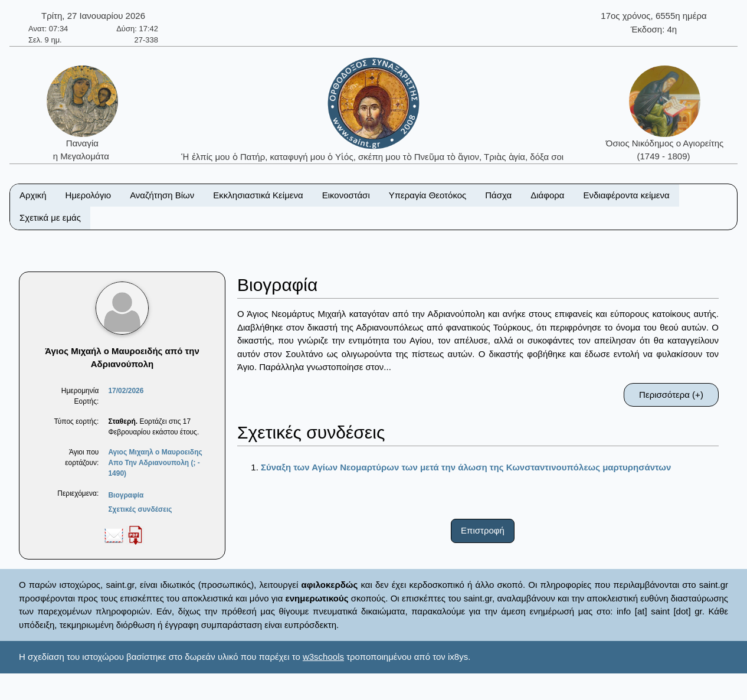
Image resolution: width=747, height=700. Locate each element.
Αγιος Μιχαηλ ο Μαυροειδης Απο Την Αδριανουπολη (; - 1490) (155, 463)
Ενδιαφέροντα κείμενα (627, 195)
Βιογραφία (126, 495)
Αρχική (33, 195)
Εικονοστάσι (346, 195)
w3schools (323, 657)
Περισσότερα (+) (671, 395)
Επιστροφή (483, 530)
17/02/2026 (126, 391)
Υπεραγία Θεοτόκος (428, 195)
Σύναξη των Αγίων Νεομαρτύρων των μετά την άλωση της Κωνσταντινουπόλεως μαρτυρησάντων (466, 467)
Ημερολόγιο (89, 195)
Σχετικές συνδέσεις (140, 509)
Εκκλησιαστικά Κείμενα (258, 195)
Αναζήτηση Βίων (162, 195)
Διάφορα (547, 195)
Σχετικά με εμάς (50, 217)
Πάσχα (498, 195)
